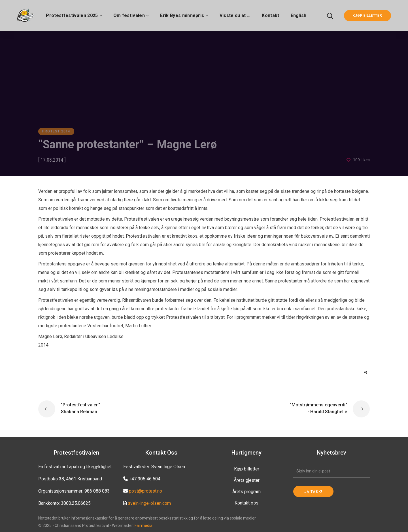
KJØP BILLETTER (367, 16)
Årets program (246, 492)
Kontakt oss (246, 503)
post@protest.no (145, 491)
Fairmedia (144, 525)
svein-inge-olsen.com (149, 503)
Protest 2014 (56, 131)
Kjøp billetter (247, 469)
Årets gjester (247, 480)
